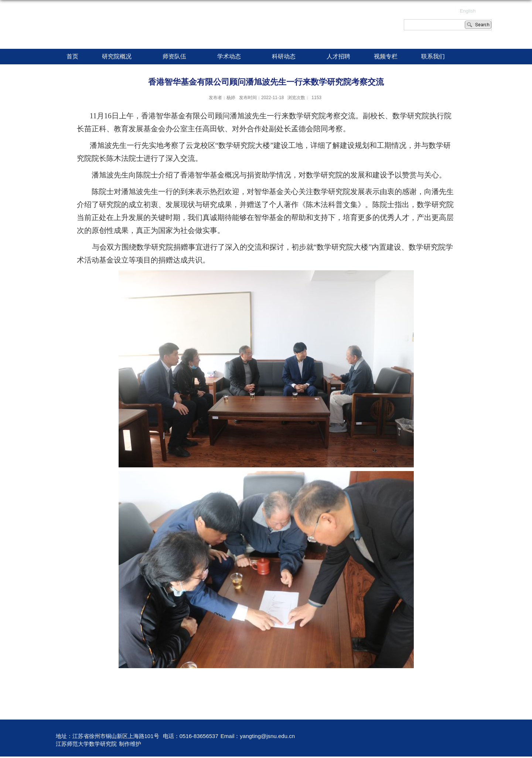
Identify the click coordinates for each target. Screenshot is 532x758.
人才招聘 (338, 56)
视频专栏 (386, 56)
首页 (72, 56)
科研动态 (287, 57)
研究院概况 (120, 57)
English (468, 11)
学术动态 (233, 57)
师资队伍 (178, 57)
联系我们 (433, 56)
